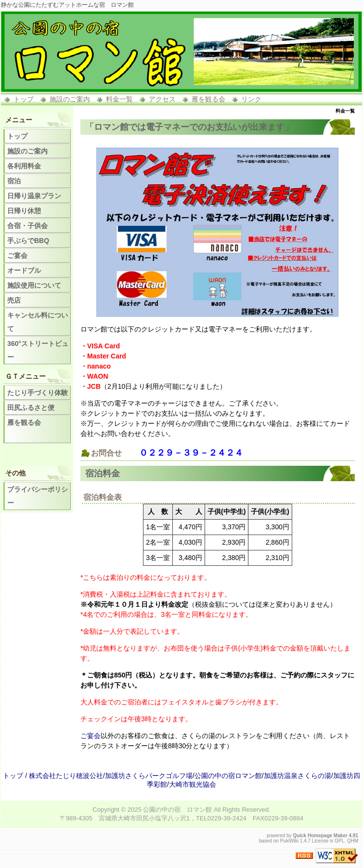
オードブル (24, 270)
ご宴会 (91, 736)
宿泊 (14, 181)
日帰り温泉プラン (34, 196)
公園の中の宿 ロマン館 (177, 810)
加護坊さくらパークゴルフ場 (149, 776)
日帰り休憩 (24, 211)
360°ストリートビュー (38, 350)
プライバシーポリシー (38, 496)
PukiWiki (289, 841)
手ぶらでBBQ (28, 241)
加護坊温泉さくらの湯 (298, 776)
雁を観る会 (208, 99)
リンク (251, 99)
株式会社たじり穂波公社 (66, 776)
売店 (14, 300)
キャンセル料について (38, 322)
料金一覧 (119, 99)
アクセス (162, 99)
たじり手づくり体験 (38, 393)
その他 (15, 473)
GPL (339, 841)
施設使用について (34, 285)
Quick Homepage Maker (320, 836)
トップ (24, 99)
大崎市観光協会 (193, 784)
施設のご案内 (70, 99)
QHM (353, 841)
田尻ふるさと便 (31, 408)
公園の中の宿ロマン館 (228, 776)
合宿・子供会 (27, 226)
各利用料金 (24, 166)
